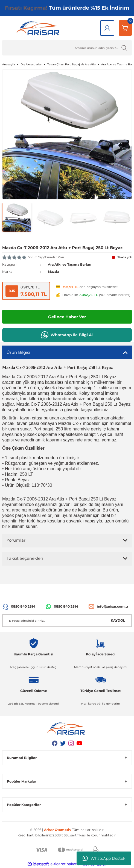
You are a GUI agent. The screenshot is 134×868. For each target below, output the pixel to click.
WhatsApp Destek (104, 858)
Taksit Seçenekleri (25, 558)
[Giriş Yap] (107, 28)
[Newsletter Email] (67, 621)
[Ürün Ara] (67, 48)
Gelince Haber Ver (67, 317)
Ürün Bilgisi (18, 352)
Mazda (53, 272)
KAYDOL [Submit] (118, 620)
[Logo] (39, 28)
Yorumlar (16, 540)
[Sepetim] (125, 28)
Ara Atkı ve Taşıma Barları (70, 264)
